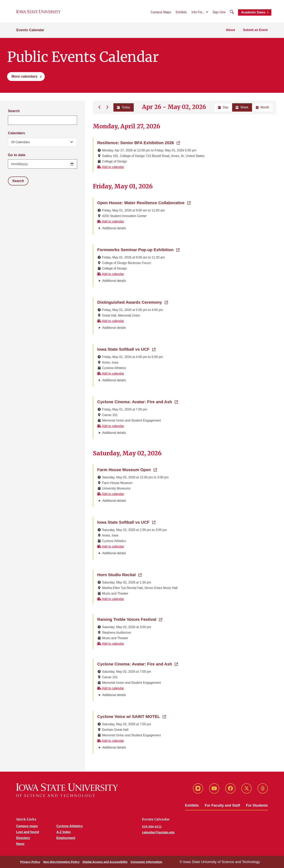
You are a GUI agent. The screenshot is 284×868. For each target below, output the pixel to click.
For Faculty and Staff (222, 805)
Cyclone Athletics (70, 826)
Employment (66, 838)
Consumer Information (146, 862)
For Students (257, 805)
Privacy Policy (30, 862)
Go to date (17, 155)
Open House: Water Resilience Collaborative (144, 202)
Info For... (198, 12)
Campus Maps (161, 12)
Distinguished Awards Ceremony (133, 302)
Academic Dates (253, 12)
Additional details (114, 228)
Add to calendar (111, 167)
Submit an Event (255, 30)
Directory (23, 838)
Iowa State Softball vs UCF (126, 349)
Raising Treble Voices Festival (130, 619)
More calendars (24, 76)
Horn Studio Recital (119, 574)
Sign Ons (219, 12)
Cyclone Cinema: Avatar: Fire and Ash (138, 401)
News (20, 844)
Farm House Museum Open (127, 469)
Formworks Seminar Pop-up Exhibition (138, 249)
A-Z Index (64, 832)
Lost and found (28, 832)
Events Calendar (30, 30)
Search (14, 111)
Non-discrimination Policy (61, 862)
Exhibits (181, 12)
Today (123, 107)
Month (263, 107)
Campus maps (27, 826)
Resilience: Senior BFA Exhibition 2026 (139, 142)
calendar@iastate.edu (158, 832)
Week (242, 107)
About (230, 30)
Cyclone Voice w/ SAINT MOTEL (132, 716)
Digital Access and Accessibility (105, 862)
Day (223, 107)
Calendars (16, 133)
